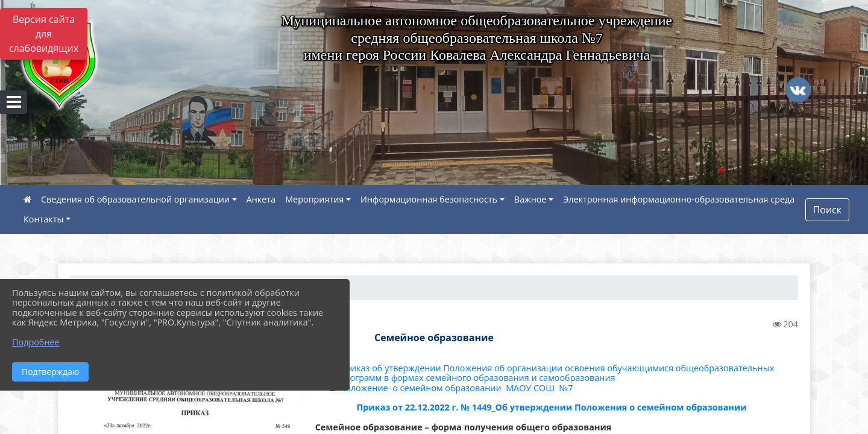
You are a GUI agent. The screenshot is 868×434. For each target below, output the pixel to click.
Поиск (827, 210)
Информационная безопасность (429, 199)
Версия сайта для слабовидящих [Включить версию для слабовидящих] (44, 34)
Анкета (261, 199)
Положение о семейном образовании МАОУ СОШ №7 (458, 388)
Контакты (44, 219)
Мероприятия (314, 199)
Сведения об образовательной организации (135, 199)
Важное (530, 199)
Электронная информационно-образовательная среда (679, 199)
